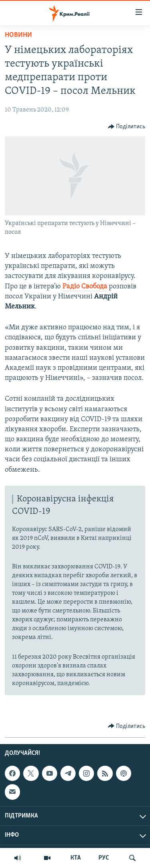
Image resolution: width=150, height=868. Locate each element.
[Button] (127, 127)
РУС (104, 858)
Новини (18, 35)
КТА (76, 858)
